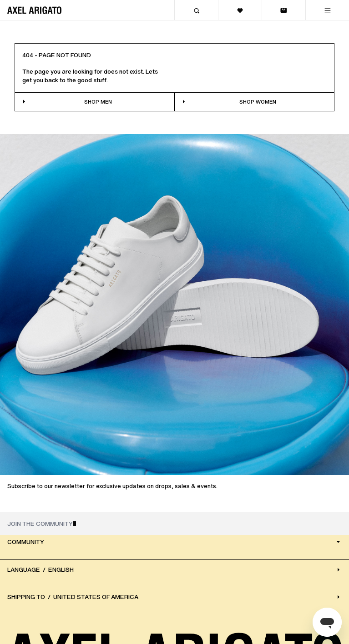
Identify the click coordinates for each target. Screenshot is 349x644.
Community (174, 542)
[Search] (196, 10)
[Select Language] (174, 570)
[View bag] (283, 10)
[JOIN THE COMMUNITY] (174, 524)
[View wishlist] (240, 10)
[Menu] (327, 10)
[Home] (34, 10)
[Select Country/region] (174, 597)
